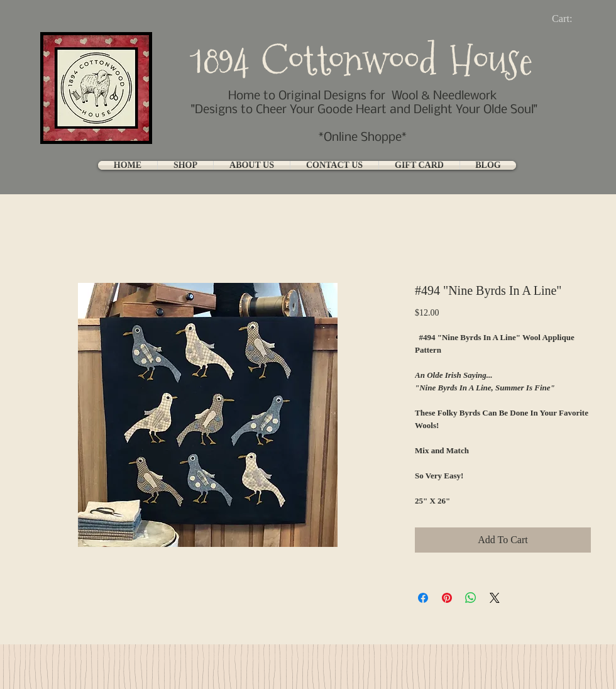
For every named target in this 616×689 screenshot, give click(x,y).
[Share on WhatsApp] (471, 598)
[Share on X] (495, 598)
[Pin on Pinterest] (447, 598)
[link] (572, 19)
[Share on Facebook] (423, 598)
